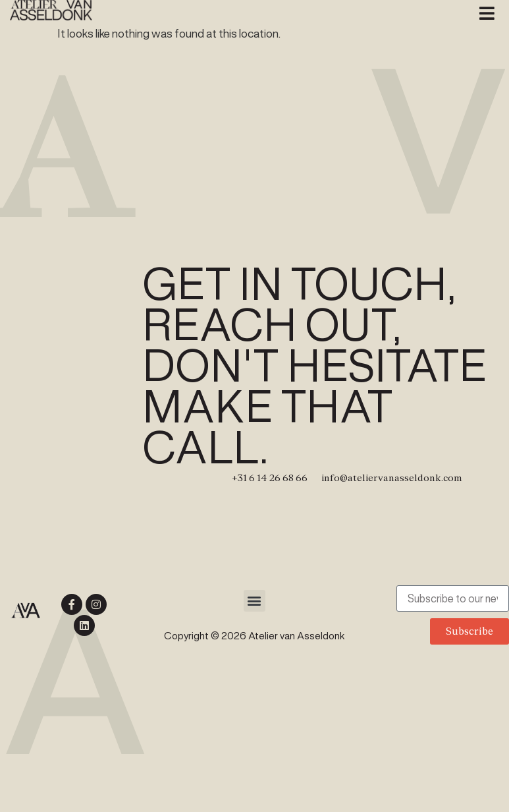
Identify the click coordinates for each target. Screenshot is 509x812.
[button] (487, 13)
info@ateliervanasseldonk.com (392, 478)
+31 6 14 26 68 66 (269, 478)
